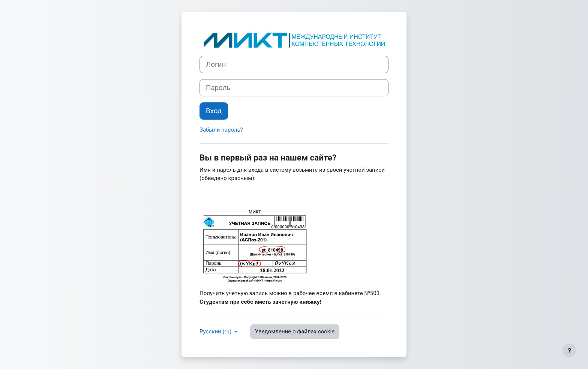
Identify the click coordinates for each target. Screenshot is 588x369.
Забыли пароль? (221, 130)
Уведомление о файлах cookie (295, 331)
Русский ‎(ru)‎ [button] (216, 331)
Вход (214, 111)
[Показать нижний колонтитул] (569, 350)
